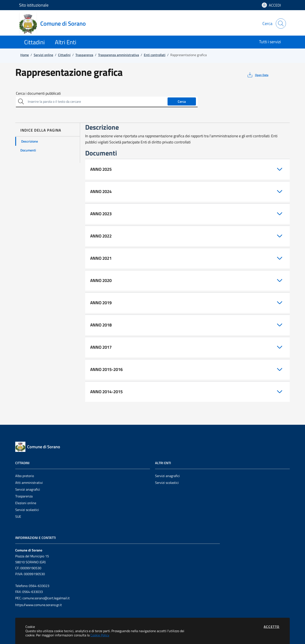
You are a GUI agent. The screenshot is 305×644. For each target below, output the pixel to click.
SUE (18, 516)
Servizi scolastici (27, 510)
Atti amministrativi (29, 483)
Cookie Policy (100, 635)
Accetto (272, 627)
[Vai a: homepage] (55, 24)
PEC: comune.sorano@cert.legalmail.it (42, 598)
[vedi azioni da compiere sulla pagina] (257, 75)
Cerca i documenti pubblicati (38, 93)
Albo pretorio (25, 476)
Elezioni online (26, 503)
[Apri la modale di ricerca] (281, 24)
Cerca (182, 101)
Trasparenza (24, 496)
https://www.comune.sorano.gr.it (39, 605)
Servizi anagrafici (28, 489)
